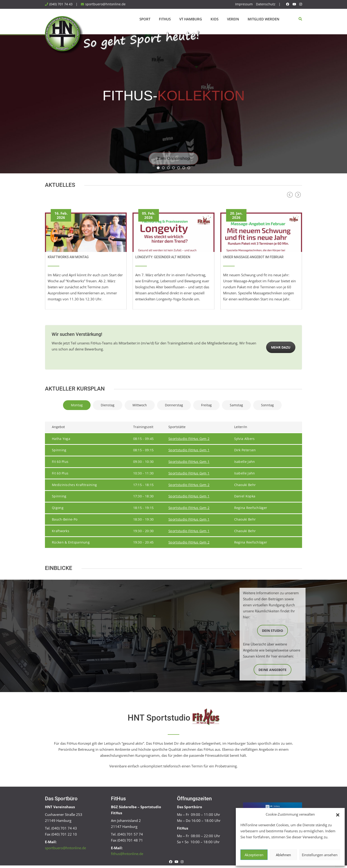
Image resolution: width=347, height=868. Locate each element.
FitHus (165, 19)
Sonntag (267, 405)
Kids (215, 19)
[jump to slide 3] (168, 168)
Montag (77, 405)
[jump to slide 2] (163, 168)
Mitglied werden (263, 19)
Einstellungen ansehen (320, 855)
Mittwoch (140, 405)
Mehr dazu (281, 347)
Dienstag (108, 405)
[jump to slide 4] (173, 168)
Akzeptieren (254, 855)
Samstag (236, 405)
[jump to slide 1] (158, 168)
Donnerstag (174, 405)
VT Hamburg (191, 19)
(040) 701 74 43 (61, 4)
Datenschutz (266, 4)
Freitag (206, 405)
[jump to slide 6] (184, 168)
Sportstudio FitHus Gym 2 (189, 439)
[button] (338, 814)
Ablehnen (283, 855)
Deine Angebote (273, 670)
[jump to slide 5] (179, 168)
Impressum (244, 4)
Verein (233, 19)
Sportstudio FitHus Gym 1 (189, 450)
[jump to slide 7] (189, 168)
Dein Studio (273, 631)
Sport (145, 19)
